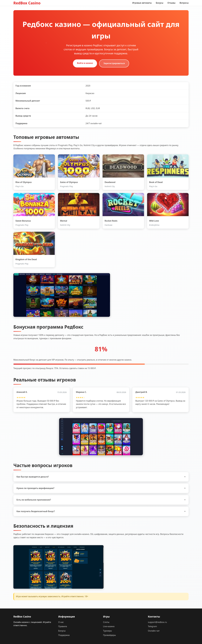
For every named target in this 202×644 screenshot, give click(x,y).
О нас (61, 622)
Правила (63, 626)
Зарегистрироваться (114, 63)
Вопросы (184, 3)
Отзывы (171, 3)
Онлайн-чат (154, 631)
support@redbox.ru (157, 622)
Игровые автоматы (142, 3)
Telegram (152, 626)
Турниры (107, 631)
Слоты (106, 622)
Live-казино (109, 626)
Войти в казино (85, 63)
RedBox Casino (27, 3)
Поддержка (64, 635)
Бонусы (159, 3)
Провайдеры (109, 635)
